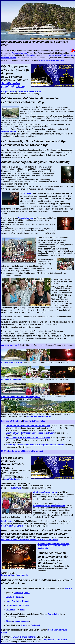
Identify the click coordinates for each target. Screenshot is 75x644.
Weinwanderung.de (41, 506)
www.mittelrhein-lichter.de (25, 637)
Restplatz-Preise (8, 92)
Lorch (24, 625)
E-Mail (4, 633)
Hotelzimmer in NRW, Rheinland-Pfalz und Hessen (28, 438)
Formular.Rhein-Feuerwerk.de (14, 575)
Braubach (10, 597)
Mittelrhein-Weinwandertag (39, 416)
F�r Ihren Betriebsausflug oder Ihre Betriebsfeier (28, 426)
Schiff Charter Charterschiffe (51, 60)
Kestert (25, 601)
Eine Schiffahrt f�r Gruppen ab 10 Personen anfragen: (30, 433)
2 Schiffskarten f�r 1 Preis (29, 92)
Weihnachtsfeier (58, 506)
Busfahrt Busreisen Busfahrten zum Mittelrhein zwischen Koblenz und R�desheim (53, 546)
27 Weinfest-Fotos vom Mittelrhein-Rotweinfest (22, 451)
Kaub (22, 610)
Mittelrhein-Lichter (10, 345)
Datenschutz (61, 639)
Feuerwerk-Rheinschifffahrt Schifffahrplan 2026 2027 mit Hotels (29, 540)
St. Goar (25, 605)
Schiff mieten (7, 521)
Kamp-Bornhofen (14, 601)
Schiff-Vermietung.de (58, 630)
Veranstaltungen (19, 53)
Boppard (19, 597)
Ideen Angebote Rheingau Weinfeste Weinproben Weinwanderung (35, 445)
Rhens (27, 593)
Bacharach (36, 625)
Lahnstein (18, 593)
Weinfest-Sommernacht (12, 380)
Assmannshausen (21, 621)
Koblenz (68, 588)
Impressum (49, 639)
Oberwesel (11, 610)
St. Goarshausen (13, 605)
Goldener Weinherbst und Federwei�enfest (21, 397)
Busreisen (32, 55)
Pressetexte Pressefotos (34, 421)
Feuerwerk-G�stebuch (11, 421)
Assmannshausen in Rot (12, 363)
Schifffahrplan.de (12, 479)
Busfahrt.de (16, 488)
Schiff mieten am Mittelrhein (14, 526)
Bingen (9, 621)
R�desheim (53, 614)
